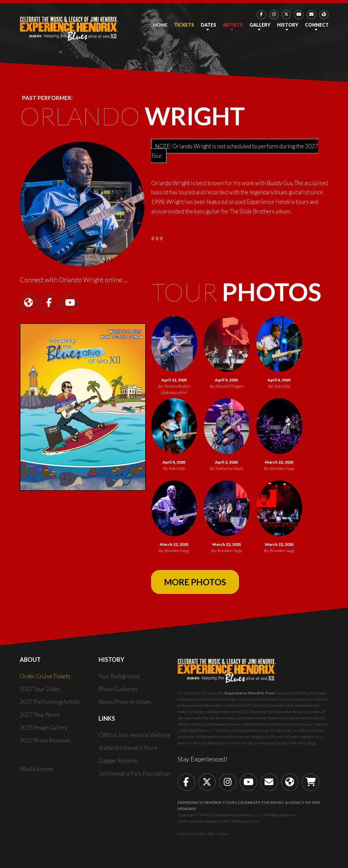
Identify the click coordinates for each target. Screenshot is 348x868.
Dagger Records (118, 761)
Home (160, 25)
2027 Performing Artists (50, 702)
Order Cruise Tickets (45, 676)
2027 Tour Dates (40, 689)
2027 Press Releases (45, 740)
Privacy (199, 834)
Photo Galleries (118, 689)
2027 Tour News (40, 715)
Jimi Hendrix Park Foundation (134, 773)
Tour (236, 292)
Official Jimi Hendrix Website (135, 735)
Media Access (36, 769)
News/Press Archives (125, 702)
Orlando (132, 116)
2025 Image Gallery (44, 727)
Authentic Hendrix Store (128, 748)
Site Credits (218, 834)
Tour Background (119, 676)
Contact (184, 834)
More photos (195, 582)
